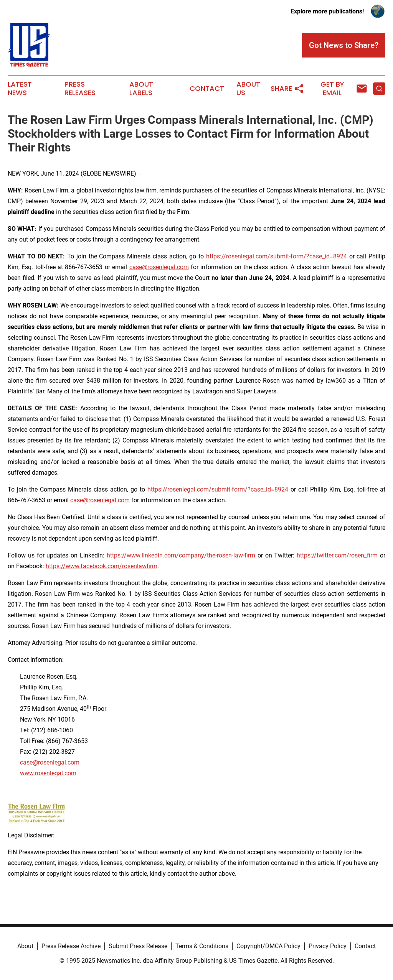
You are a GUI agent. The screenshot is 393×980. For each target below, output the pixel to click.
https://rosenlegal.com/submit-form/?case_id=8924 (277, 256)
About (25, 946)
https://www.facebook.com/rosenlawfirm (102, 566)
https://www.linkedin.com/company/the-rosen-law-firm (181, 555)
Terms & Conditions (202, 946)
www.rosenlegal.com (48, 773)
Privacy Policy (328, 946)
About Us (248, 89)
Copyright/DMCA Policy (268, 946)
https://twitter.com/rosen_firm (337, 555)
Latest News (20, 89)
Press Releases (80, 89)
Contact (207, 89)
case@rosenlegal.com (159, 267)
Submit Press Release (138, 946)
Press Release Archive (71, 946)
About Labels (141, 89)
